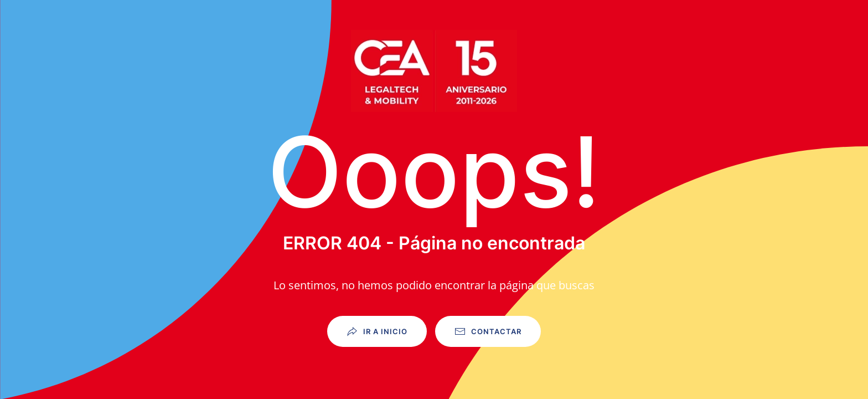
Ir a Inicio (377, 331)
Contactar (488, 331)
